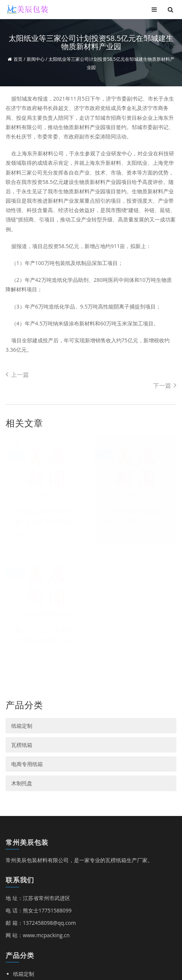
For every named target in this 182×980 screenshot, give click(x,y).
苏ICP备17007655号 (140, 939)
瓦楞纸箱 (22, 555)
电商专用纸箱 (27, 574)
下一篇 (165, 385)
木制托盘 (22, 594)
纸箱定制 (22, 536)
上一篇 (17, 375)
